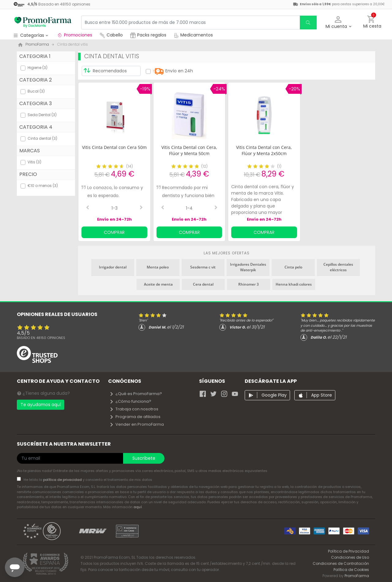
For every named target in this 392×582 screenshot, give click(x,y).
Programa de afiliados (135, 417)
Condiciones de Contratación (341, 563)
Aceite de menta (158, 284)
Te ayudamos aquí (41, 405)
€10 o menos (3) (43, 186)
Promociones (75, 35)
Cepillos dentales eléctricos (338, 267)
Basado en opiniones (41, 338)
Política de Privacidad (349, 551)
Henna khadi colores (294, 284)
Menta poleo (158, 267)
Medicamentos (193, 35)
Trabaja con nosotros (134, 409)
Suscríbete (144, 458)
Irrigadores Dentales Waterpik (248, 267)
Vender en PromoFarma (137, 424)
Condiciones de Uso (350, 557)
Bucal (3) (36, 91)
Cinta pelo (293, 267)
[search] (308, 23)
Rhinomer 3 (249, 284)
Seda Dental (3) (42, 115)
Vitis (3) (34, 162)
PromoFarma (357, 576)
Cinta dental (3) (42, 138)
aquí (138, 507)
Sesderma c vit (203, 267)
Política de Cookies (351, 570)
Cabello (111, 35)
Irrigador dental (113, 267)
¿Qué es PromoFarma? (136, 394)
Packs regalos (148, 35)
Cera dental (203, 284)
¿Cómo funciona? (130, 401)
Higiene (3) (38, 68)
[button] (338, 23)
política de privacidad (63, 480)
